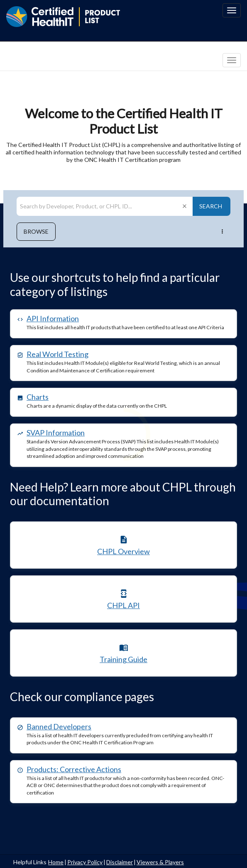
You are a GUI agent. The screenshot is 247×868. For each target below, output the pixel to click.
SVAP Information (56, 433)
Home (56, 862)
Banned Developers (59, 726)
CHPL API (124, 605)
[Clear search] (185, 206)
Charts (38, 397)
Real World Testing (57, 354)
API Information (53, 318)
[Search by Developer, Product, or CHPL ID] (98, 206)
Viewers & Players (160, 862)
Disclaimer (120, 862)
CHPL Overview (124, 551)
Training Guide (124, 659)
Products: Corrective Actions (74, 769)
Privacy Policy (85, 862)
